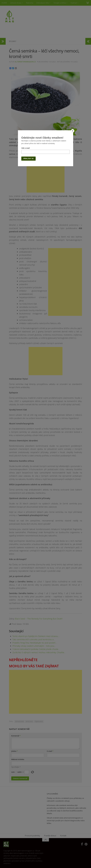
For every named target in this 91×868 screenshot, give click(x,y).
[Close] (73, 131)
